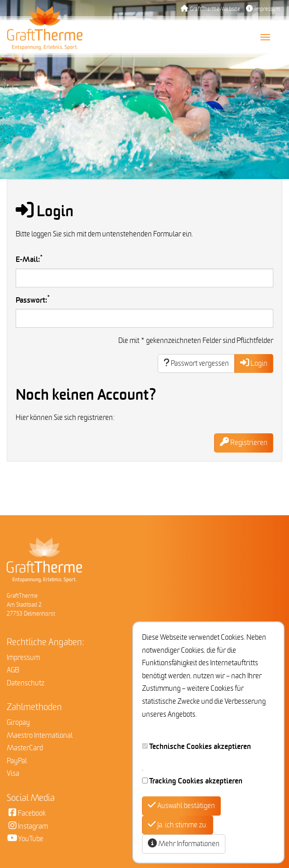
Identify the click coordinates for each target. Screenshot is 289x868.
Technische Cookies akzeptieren (200, 747)
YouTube (25, 839)
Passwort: (33, 300)
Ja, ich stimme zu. (178, 825)
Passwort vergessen (196, 363)
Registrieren (244, 443)
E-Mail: (29, 259)
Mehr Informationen (184, 844)
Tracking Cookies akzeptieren (196, 781)
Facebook (26, 813)
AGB (13, 670)
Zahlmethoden (34, 707)
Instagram (27, 826)
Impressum (263, 9)
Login (254, 363)
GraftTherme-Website (210, 9)
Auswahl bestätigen (181, 806)
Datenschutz (26, 683)
